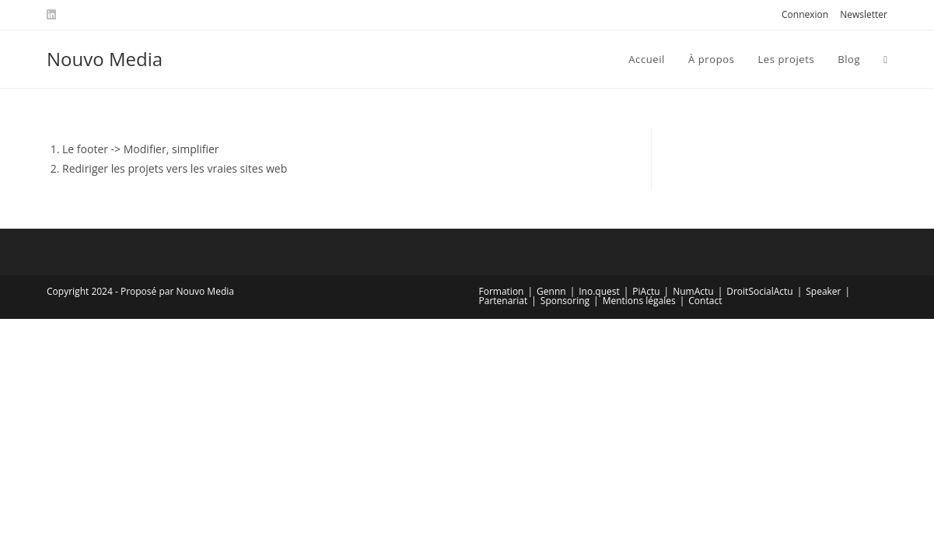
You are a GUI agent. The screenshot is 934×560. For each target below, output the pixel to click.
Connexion (805, 14)
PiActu (646, 291)
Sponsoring (565, 301)
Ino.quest (599, 291)
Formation (502, 291)
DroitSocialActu (759, 291)
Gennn (551, 291)
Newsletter (864, 14)
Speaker (823, 291)
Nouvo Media (105, 59)
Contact (705, 301)
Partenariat (504, 301)
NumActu (693, 291)
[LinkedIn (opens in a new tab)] (54, 15)
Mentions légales (639, 301)
